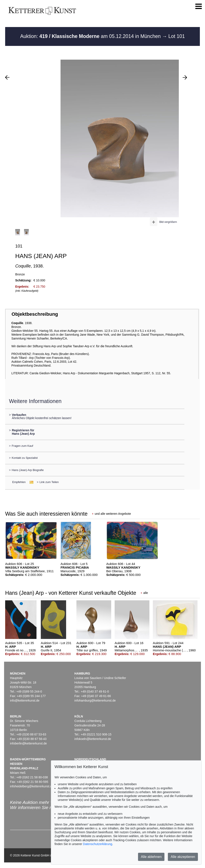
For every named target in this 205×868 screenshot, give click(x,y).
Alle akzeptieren (183, 857)
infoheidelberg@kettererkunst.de (32, 786)
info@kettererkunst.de (25, 700)
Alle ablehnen (151, 857)
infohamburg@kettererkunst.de (95, 700)
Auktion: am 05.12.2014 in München (91, 36)
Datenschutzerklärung (97, 844)
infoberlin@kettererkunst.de (28, 743)
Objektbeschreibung (35, 314)
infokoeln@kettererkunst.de (93, 739)
